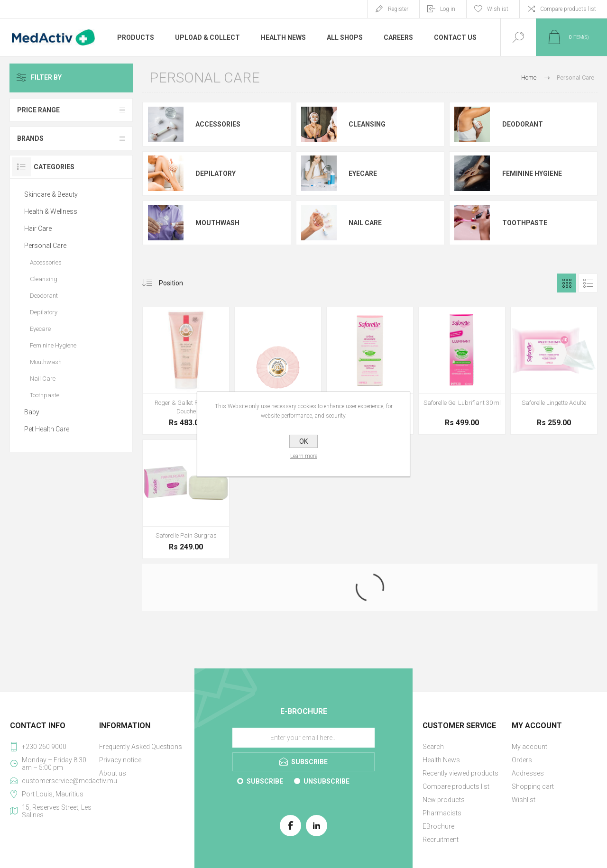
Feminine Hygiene (532, 174)
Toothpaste (525, 223)
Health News (441, 760)
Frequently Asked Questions (141, 747)
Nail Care (365, 223)
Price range (38, 110)
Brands (30, 138)
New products (444, 800)
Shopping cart (533, 786)
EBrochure (438, 826)
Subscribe (265, 781)
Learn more (304, 456)
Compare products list (568, 9)
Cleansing (367, 124)
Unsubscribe (326, 781)
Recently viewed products (460, 773)
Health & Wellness (51, 211)
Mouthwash (217, 223)
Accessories (218, 124)
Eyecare (363, 174)
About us (113, 773)
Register (398, 9)
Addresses (528, 773)
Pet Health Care (47, 429)
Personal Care (45, 246)
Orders (522, 760)
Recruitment (441, 840)
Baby (32, 412)
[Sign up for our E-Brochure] (303, 738)
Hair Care (38, 228)
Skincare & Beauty (51, 194)
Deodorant (523, 124)
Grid (567, 283)
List (588, 283)
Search (433, 747)
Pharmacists (442, 813)
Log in (448, 9)
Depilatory (216, 174)
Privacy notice (120, 760)
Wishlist (524, 800)
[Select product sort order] (178, 283)
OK (303, 441)
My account (529, 747)
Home (529, 78)
